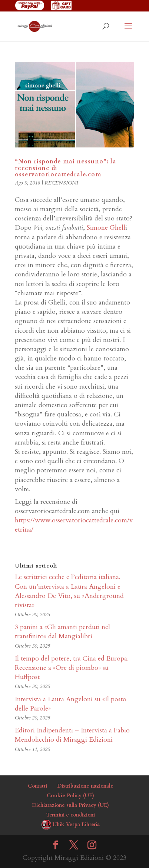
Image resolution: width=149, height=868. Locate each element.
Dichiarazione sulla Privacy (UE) (70, 805)
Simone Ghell (105, 228)
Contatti (37, 786)
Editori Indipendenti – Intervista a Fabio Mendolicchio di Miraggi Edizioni (72, 735)
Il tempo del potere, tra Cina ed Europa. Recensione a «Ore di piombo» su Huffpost (72, 668)
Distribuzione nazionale (85, 786)
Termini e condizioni (71, 815)
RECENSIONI (61, 183)
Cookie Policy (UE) (70, 796)
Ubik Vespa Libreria (76, 824)
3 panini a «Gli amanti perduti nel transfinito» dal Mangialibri (62, 632)
